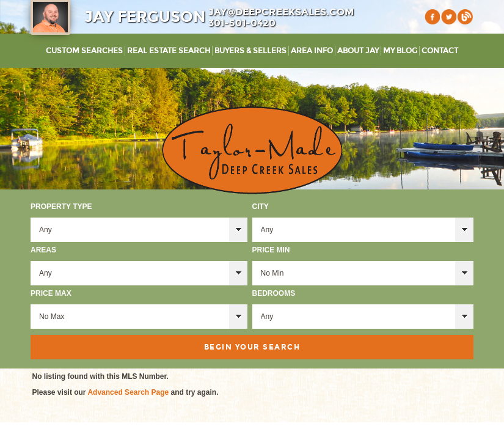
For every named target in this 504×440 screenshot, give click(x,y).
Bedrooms (274, 293)
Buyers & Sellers (250, 51)
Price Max (51, 293)
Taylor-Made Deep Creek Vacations (252, 150)
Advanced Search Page (128, 392)
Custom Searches (84, 51)
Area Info (312, 51)
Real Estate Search (169, 51)
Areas (43, 250)
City (261, 207)
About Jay (358, 51)
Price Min (271, 250)
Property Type (61, 207)
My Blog (400, 51)
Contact (440, 51)
